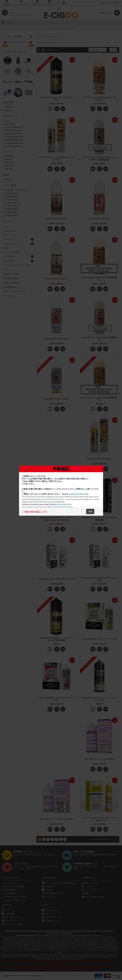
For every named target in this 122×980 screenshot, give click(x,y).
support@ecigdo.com (78, 494)
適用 (90, 511)
